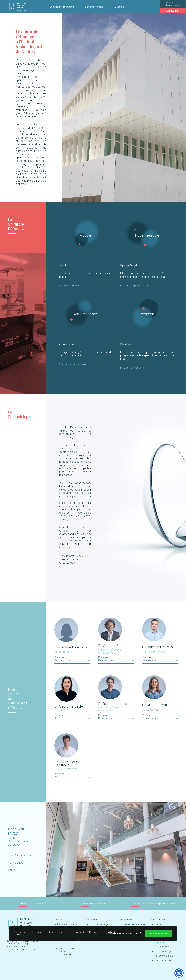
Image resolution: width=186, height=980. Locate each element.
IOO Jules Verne (97, 924)
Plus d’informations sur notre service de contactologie (72, 559)
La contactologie (163, 951)
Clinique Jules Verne (132, 924)
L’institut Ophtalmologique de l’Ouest (153, 904)
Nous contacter (63, 954)
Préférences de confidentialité (123, 933)
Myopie (85, 235)
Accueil (158, 924)
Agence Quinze (27, 950)
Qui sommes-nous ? (93, 904)
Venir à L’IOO (16, 863)
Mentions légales (15, 944)
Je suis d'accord (159, 933)
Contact (13, 870)
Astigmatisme (85, 314)
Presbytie (147, 314)
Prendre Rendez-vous (62, 659)
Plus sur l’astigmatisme (72, 364)
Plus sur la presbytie (132, 368)
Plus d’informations (20, 855)
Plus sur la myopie (69, 286)
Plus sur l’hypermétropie (135, 286)
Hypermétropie (147, 235)
